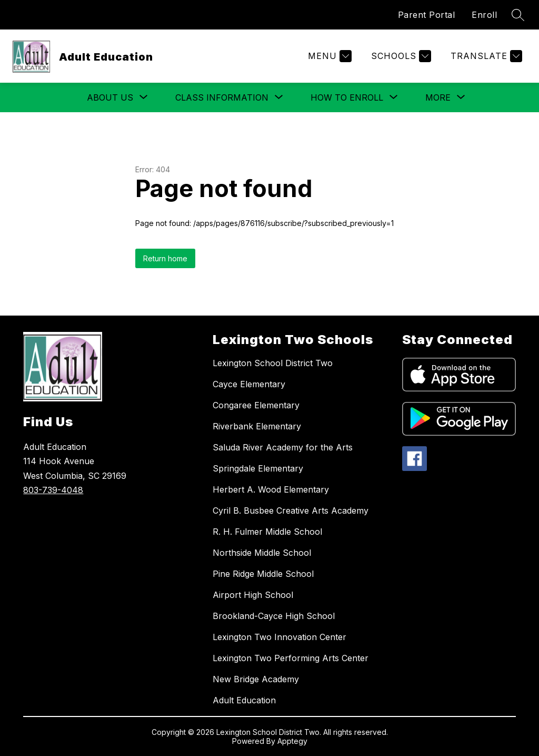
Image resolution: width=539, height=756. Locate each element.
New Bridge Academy (256, 679)
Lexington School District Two (273, 363)
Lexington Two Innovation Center (280, 637)
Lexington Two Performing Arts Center (291, 658)
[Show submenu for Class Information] (222, 97)
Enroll (484, 15)
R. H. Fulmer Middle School (267, 532)
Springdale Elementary (258, 468)
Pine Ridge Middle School (263, 574)
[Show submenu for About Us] (110, 97)
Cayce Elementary (249, 384)
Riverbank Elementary (257, 426)
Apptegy (292, 741)
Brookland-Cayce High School (274, 616)
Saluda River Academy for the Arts (283, 447)
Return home (165, 258)
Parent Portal (427, 15)
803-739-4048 (53, 490)
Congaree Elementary (256, 405)
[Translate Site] (485, 56)
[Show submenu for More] (438, 97)
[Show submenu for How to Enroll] (347, 97)
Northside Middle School (262, 553)
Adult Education (244, 700)
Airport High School (253, 595)
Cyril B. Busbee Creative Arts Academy (291, 510)
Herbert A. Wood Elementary (271, 489)
